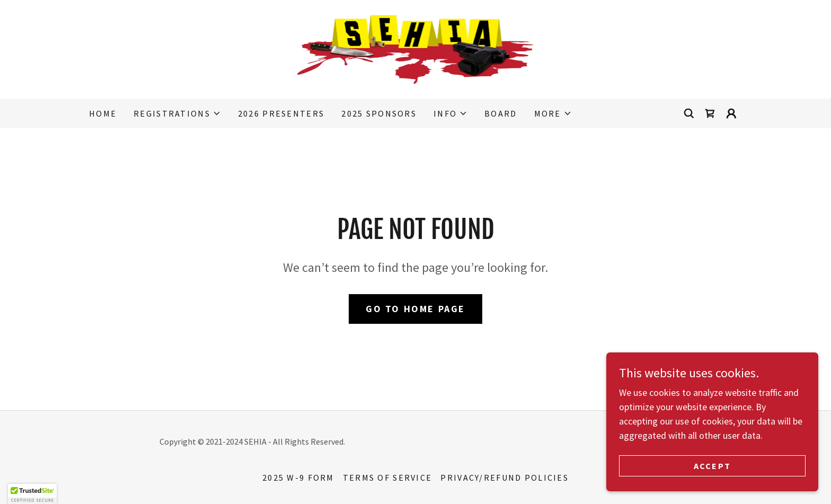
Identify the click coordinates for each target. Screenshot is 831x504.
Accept (713, 473)
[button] (177, 113)
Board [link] (501, 113)
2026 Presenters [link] (281, 113)
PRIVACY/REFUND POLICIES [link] (505, 478)
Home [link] (103, 113)
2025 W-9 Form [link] (298, 478)
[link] (416, 48)
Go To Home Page (415, 309)
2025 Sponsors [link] (379, 113)
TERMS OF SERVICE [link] (388, 478)
